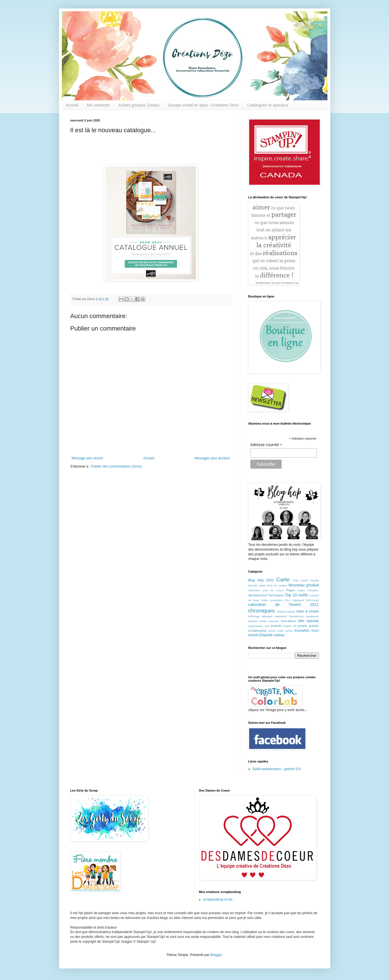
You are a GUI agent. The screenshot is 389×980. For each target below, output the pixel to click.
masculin (274, 621)
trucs (315, 631)
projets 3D (290, 626)
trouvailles (302, 631)
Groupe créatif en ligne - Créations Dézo (203, 105)
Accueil (72, 105)
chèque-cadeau (286, 611)
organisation (256, 626)
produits (276, 626)
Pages (291, 590)
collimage (254, 616)
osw (267, 626)
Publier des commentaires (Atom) (116, 466)
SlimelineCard (258, 595)
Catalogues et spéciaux (268, 105)
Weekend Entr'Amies (306, 600)
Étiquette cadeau (272, 635)
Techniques (276, 595)
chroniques (262, 611)
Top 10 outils (296, 595)
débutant (267, 616)
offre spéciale (308, 621)
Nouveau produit (304, 585)
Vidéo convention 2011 (276, 600)
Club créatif (300, 580)
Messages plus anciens (212, 458)
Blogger (216, 955)
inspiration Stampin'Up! (289, 616)
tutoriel (253, 635)
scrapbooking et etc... (219, 899)
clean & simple (308, 611)
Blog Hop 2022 (261, 580)
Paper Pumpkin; (308, 590)
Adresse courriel (266, 445)
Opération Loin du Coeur (266, 590)
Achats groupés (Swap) (139, 105)
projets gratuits (308, 626)
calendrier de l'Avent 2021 (284, 605)
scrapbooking (257, 631)
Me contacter (98, 105)
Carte (283, 580)
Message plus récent (87, 458)
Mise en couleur (277, 585)
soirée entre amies (280, 631)
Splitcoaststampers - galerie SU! (277, 769)
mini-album (288, 621)
